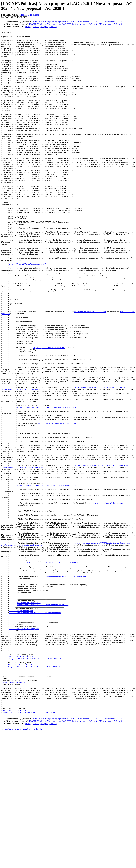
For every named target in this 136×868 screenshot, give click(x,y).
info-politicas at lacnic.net (109, 597)
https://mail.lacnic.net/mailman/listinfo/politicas (42, 719)
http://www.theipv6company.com (24, 748)
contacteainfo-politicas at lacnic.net (58, 502)
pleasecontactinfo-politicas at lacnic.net (65, 686)
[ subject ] (44, 27)
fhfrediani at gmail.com (29, 15)
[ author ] (53, 27)
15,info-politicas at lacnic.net (49, 411)
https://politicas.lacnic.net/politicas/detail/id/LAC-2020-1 (47, 483)
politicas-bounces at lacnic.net (90, 368)
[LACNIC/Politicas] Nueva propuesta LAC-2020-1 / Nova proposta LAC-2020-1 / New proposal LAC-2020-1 (80, 22)
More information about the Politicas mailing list (22, 866)
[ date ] (28, 27)
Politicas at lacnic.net (28, 717)
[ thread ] (36, 27)
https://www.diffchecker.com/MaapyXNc (28, 311)
